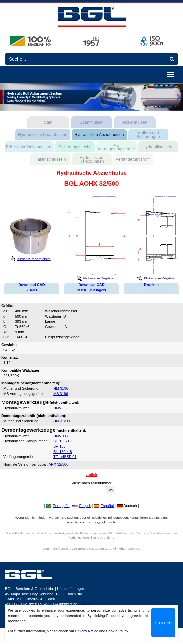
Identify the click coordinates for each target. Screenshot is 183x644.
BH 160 (59, 446)
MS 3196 (61, 394)
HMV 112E (62, 436)
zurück (91, 475)
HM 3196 (61, 388)
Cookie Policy (117, 631)
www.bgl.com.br (79, 522)
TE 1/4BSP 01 (65, 457)
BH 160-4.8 (63, 452)
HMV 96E (61, 408)
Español (104, 506)
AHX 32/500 (58, 464)
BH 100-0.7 (63, 441)
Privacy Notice (87, 631)
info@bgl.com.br (104, 522)
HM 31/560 (62, 421)
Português (58, 506)
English (82, 506)
